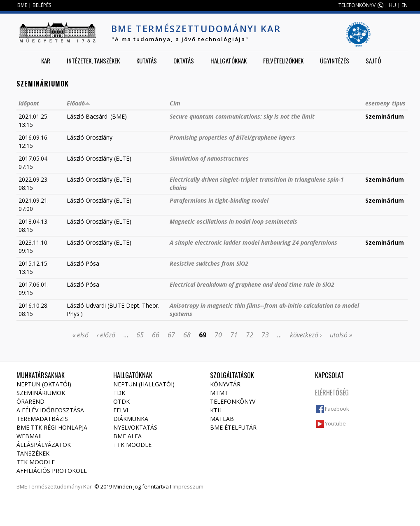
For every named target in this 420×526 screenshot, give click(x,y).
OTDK (121, 401)
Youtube (335, 423)
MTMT (219, 393)
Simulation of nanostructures (209, 158)
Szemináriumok (41, 393)
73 (265, 335)
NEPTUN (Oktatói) (44, 384)
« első (80, 335)
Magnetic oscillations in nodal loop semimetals (233, 221)
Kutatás (147, 61)
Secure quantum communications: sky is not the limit (242, 116)
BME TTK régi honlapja (52, 427)
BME (22, 5)
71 (234, 335)
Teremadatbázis (42, 419)
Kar (46, 61)
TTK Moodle (36, 462)
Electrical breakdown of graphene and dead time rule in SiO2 (252, 284)
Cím (175, 103)
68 (187, 335)
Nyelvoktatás (135, 427)
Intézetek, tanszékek (93, 61)
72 (250, 335)
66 (156, 335)
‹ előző (106, 335)
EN (405, 5)
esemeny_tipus (385, 103)
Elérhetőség (332, 393)
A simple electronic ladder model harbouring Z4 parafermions (253, 242)
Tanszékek (33, 453)
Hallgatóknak (229, 61)
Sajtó (373, 61)
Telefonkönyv (233, 401)
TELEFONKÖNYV (357, 5)
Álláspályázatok (44, 445)
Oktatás (184, 61)
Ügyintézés (335, 61)
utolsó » (341, 335)
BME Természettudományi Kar (196, 28)
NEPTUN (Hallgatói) (144, 384)
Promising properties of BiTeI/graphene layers (232, 137)
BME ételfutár (233, 427)
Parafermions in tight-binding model (219, 200)
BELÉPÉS (42, 5)
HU (392, 5)
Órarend (30, 401)
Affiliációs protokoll (52, 471)
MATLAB (222, 419)
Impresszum (188, 486)
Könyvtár (225, 384)
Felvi (121, 410)
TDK (119, 393)
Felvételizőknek (283, 61)
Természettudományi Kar (60, 486)
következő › (306, 335)
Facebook (337, 409)
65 (140, 335)
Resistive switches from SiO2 (209, 263)
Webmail (30, 436)
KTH (216, 410)
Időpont (29, 103)
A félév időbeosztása (50, 410)
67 (171, 335)
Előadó (78, 103)
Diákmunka (131, 419)
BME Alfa (127, 436)
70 (218, 335)
